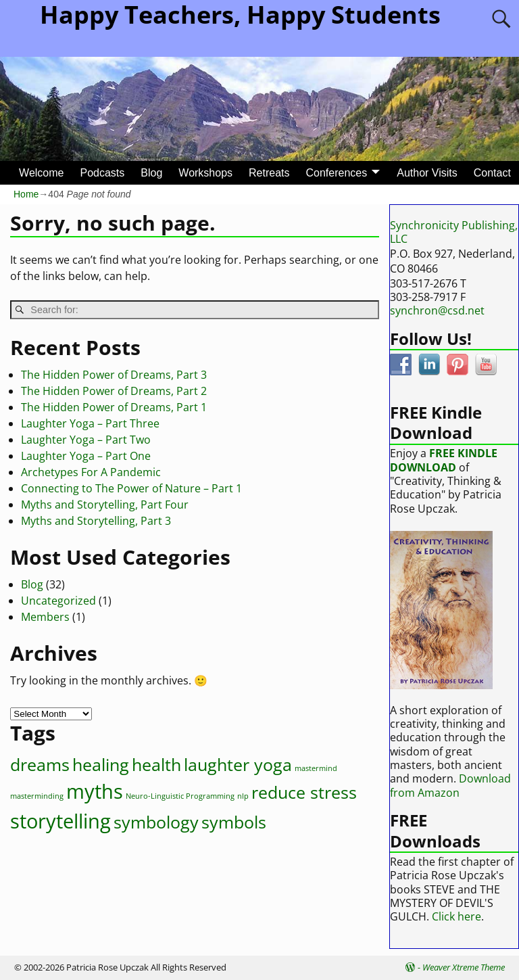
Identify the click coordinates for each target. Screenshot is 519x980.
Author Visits (427, 173)
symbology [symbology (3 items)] (156, 822)
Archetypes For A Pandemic (91, 472)
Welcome (41, 173)
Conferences (337, 173)
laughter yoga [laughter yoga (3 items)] (238, 765)
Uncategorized (58, 601)
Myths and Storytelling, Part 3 (96, 521)
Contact (492, 173)
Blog (151, 173)
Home (26, 194)
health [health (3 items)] (156, 765)
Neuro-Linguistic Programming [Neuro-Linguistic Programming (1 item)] (180, 796)
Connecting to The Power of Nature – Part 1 (131, 488)
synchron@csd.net (437, 310)
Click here (456, 916)
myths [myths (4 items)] (95, 791)
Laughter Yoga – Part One (86, 456)
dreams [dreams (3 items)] (40, 765)
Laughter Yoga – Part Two (86, 440)
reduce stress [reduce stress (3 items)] (304, 792)
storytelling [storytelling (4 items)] (60, 821)
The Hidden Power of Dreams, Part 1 (114, 407)
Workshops (205, 173)
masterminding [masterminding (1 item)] (37, 796)
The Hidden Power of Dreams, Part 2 (114, 391)
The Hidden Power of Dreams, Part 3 (114, 375)
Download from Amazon (450, 785)
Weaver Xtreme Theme (464, 967)
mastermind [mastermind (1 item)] (316, 768)
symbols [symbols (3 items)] (234, 822)
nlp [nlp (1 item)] (243, 796)
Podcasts (102, 173)
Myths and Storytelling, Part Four (105, 505)
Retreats (269, 173)
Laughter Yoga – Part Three (90, 423)
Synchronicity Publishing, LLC (454, 232)
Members (45, 617)
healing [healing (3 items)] (101, 765)
